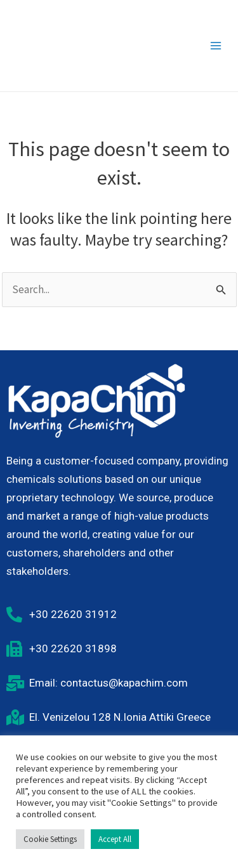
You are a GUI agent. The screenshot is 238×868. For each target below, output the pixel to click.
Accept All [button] (115, 839)
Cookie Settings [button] (50, 839)
